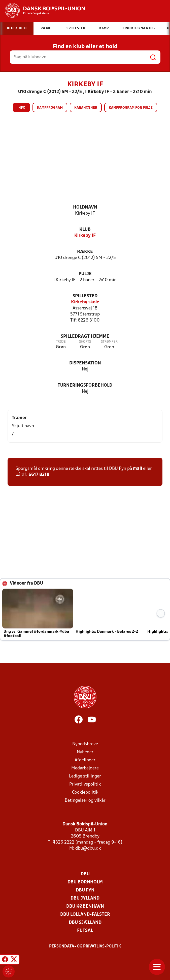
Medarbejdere (85, 768)
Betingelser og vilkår (85, 801)
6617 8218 (39, 475)
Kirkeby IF (85, 236)
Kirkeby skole (85, 302)
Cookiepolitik (85, 792)
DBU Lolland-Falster (85, 915)
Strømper (109, 342)
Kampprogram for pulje (131, 108)
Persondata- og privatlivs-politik (85, 946)
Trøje (61, 342)
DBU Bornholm (85, 882)
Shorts (85, 342)
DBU (85, 874)
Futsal (85, 931)
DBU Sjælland (85, 923)
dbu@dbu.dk (88, 848)
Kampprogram (50, 108)
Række (85, 252)
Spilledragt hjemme (85, 337)
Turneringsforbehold (85, 385)
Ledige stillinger (85, 776)
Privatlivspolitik (85, 784)
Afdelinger (85, 760)
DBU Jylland (85, 898)
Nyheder (85, 752)
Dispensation (85, 363)
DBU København (85, 906)
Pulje (85, 274)
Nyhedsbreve (85, 744)
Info (21, 108)
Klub (85, 230)
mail (138, 469)
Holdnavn (85, 207)
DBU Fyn (85, 890)
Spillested (85, 296)
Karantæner (86, 108)
